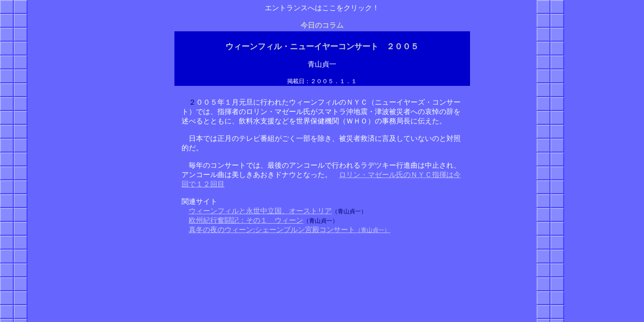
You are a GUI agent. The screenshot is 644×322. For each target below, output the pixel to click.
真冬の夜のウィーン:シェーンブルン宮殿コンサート (272, 230)
